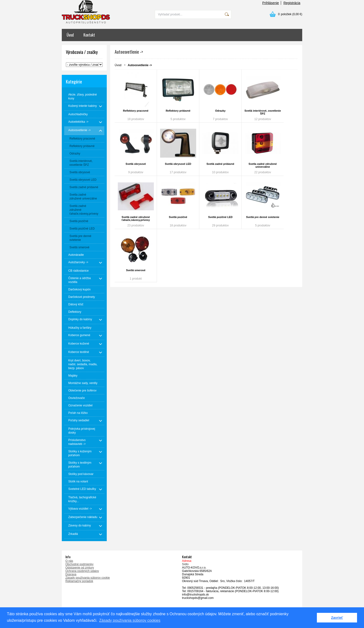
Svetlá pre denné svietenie (263, 217)
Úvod (70, 35)
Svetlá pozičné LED (220, 217)
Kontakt (89, 35)
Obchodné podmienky (79, 564)
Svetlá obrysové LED (178, 164)
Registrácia (292, 3)
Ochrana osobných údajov (82, 571)
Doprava (71, 574)
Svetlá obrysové (136, 164)
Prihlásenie (271, 3)
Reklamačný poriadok (79, 581)
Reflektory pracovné (136, 111)
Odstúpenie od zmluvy (80, 568)
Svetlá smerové (136, 270)
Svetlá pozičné (178, 217)
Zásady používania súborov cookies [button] (130, 620)
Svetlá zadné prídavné (220, 164)
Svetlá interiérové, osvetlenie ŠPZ (263, 112)
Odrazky (220, 111)
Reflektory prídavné (178, 111)
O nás (69, 561)
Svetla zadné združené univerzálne (263, 165)
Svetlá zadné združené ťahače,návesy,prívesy (136, 218)
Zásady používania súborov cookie (88, 578)
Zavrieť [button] (337, 618)
